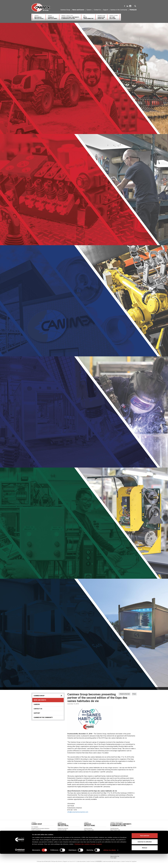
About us (60, 838)
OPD (88, 17)
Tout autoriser (145, 467)
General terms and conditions (65, 841)
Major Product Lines (89, 830)
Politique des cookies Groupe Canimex (88, 476)
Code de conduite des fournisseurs (111, 861)
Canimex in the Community (119, 10)
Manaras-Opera (101, 17)
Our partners (61, 833)
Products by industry (63, 828)
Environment (34, 833)
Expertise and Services (89, 832)
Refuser (145, 480)
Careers (89, 10)
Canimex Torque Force (70, 17)
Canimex (39, 17)
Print (134, 694)
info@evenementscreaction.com (78, 812)
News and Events (78, 10)
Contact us (87, 838)
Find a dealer (113, 858)
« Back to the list (124, 694)
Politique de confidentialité (44, 861)
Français (133, 10)
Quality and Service (36, 830)
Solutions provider (62, 830)
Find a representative (89, 835)
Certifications (61, 832)
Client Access (114, 839)
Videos (59, 839)
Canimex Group (65, 10)
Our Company (35, 827)
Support (106, 10)
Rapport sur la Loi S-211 (69, 861)
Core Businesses (88, 828)
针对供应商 (99, 861)
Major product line (115, 856)
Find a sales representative (117, 835)
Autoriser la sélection (145, 474)
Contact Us (97, 10)
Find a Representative (63, 835)
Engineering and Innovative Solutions (40, 829)
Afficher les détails (110, 482)
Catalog (60, 843)
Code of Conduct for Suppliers (129, 861)
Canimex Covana (113, 17)
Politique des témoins (57, 861)
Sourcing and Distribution (38, 832)
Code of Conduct (90, 861)
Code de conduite (81, 861)
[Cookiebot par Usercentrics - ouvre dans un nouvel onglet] (20, 482)
